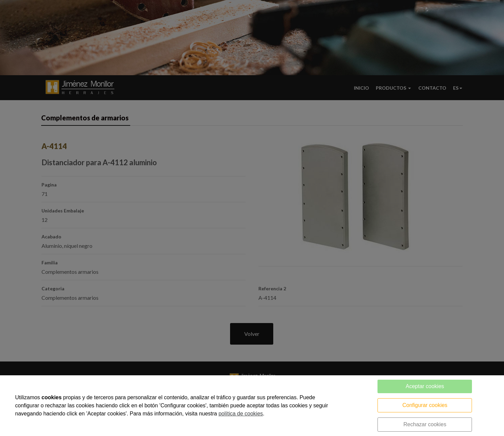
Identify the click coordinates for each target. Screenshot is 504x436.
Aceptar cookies (425, 386)
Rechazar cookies (425, 424)
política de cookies (241, 414)
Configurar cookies (425, 405)
